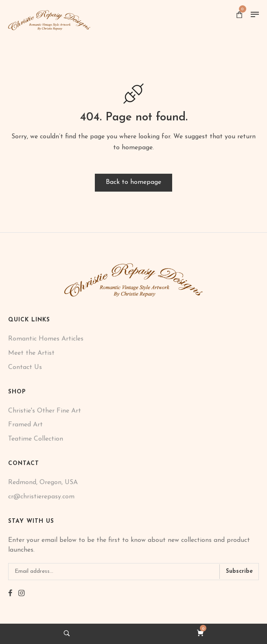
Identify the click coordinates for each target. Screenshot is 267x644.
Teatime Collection (36, 439)
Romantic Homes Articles (46, 339)
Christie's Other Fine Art (45, 411)
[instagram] (21, 594)
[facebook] (10, 594)
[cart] (200, 633)
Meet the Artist (31, 353)
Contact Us (25, 367)
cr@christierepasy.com (41, 497)
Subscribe (239, 571)
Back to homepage (133, 182)
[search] (67, 633)
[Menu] (255, 15)
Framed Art (25, 425)
